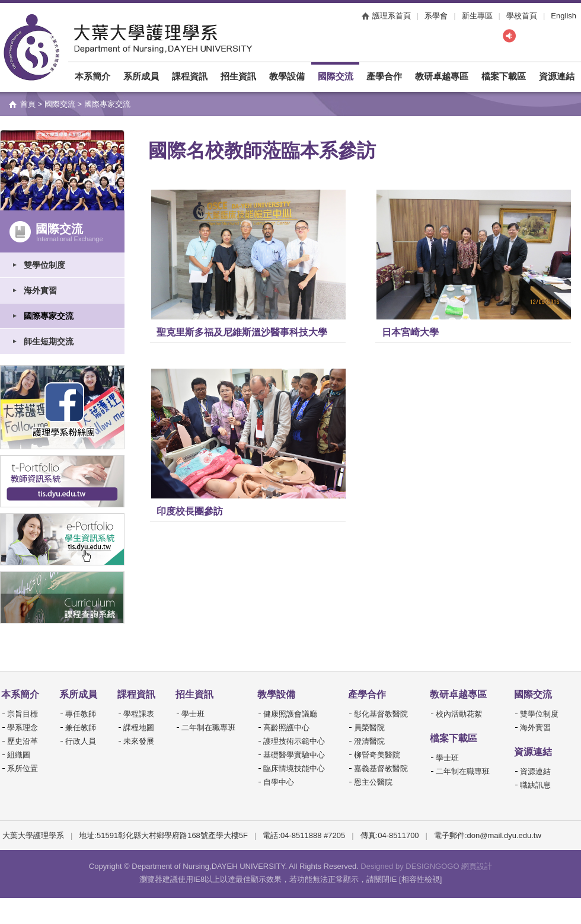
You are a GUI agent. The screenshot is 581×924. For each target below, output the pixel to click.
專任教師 (81, 714)
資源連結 (557, 76)
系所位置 (23, 768)
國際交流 (336, 76)
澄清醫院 (369, 741)
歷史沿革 (23, 741)
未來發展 (139, 741)
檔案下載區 (504, 76)
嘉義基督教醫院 (381, 768)
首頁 (28, 104)
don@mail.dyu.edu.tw (504, 835)
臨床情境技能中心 (294, 768)
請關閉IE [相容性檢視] (404, 879)
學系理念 (23, 728)
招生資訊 (238, 76)
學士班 (193, 714)
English (564, 16)
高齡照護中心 (286, 728)
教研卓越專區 (442, 76)
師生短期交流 (49, 341)
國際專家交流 (49, 316)
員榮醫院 (369, 728)
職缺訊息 (535, 785)
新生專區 (477, 16)
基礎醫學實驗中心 (294, 755)
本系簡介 (92, 76)
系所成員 (141, 76)
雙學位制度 (44, 265)
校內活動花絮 (459, 714)
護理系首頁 (392, 16)
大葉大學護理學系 (31, 47)
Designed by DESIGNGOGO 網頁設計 (426, 866)
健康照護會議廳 (290, 714)
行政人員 (81, 741)
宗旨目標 (23, 714)
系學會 (436, 16)
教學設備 (287, 76)
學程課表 (139, 714)
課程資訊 (190, 76)
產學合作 (384, 76)
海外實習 (40, 290)
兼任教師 (81, 728)
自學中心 (279, 782)
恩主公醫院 (373, 782)
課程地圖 (139, 728)
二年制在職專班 (208, 728)
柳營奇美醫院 (377, 755)
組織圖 (19, 755)
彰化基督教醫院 (381, 714)
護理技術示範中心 (294, 741)
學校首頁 (522, 16)
